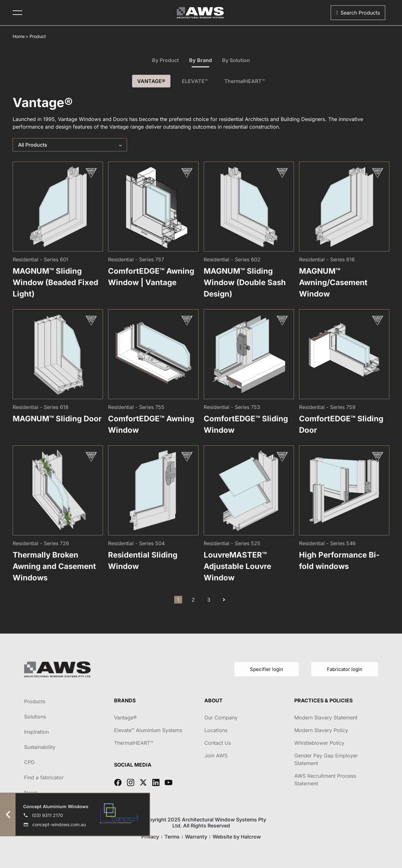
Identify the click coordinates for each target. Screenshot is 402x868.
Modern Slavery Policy (321, 730)
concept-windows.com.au (59, 824)
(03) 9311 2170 (48, 815)
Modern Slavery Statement (326, 718)
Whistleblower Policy (319, 743)
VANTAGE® (151, 81)
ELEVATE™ (195, 81)
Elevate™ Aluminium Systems (148, 730)
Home (19, 36)
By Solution (236, 60)
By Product (166, 60)
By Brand (201, 60)
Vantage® (125, 718)
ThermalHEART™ (245, 81)
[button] (358, 13)
